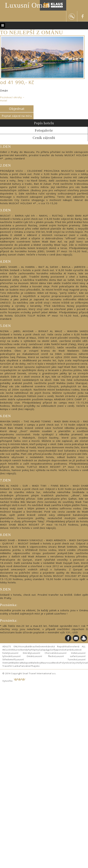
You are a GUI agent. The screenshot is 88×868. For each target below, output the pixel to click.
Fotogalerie (44, 130)
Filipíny (35, 650)
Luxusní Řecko (44, 656)
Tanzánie (25, 666)
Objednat (17, 109)
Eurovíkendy (21, 650)
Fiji (30, 650)
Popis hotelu (44, 123)
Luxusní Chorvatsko (45, 653)
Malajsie (26, 663)
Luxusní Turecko (46, 659)
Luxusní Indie (67, 653)
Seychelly (77, 663)
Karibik (69, 650)
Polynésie (66, 663)
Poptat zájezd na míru (17, 116)
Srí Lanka (15, 666)
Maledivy (36, 663)
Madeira (16, 663)
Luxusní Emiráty (20, 653)
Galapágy (44, 650)
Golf (52, 650)
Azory (23, 646)
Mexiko (56, 663)
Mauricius (47, 663)
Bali (28, 646)
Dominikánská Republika (54, 646)
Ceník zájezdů (44, 138)
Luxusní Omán (27, 5)
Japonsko (60, 650)
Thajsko (35, 666)
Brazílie (34, 646)
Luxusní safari (66, 656)
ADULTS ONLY (11, 646)
